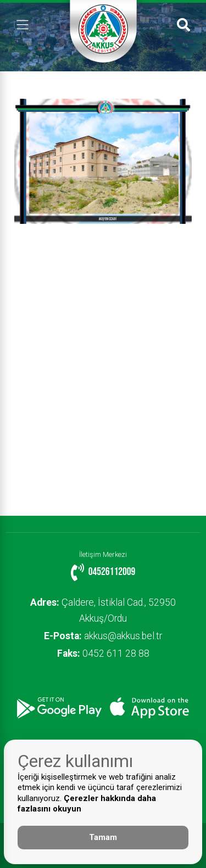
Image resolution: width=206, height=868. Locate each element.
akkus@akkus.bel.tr (103, 636)
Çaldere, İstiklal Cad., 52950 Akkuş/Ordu (103, 610)
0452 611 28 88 (103, 653)
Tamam (103, 837)
